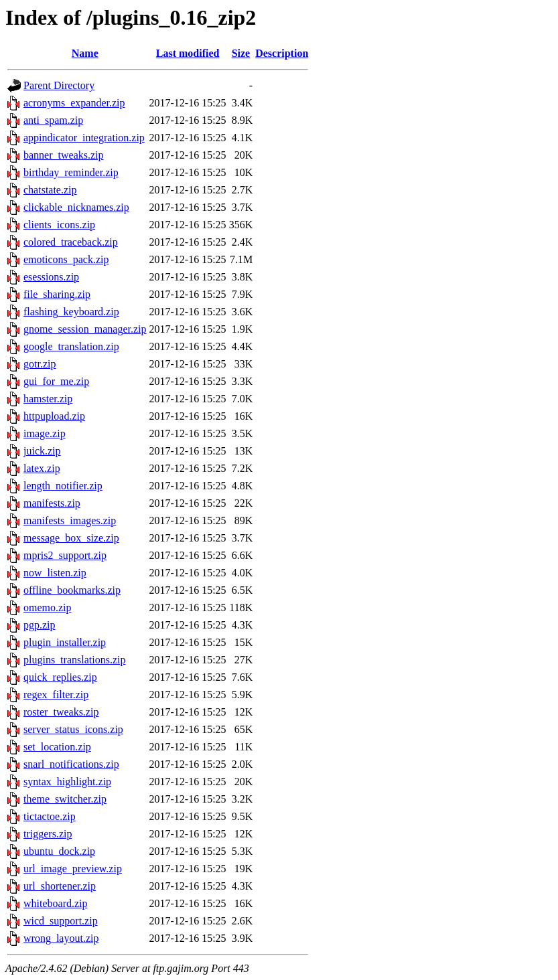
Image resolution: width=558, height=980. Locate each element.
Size (241, 53)
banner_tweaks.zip (64, 155)
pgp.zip (40, 625)
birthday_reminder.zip (71, 172)
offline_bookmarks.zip (72, 590)
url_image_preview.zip (73, 869)
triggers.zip (48, 834)
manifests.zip (52, 503)
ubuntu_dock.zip (59, 851)
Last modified (188, 53)
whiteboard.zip (56, 903)
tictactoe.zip (50, 816)
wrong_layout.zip (61, 938)
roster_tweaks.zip (61, 712)
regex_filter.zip (56, 695)
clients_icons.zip (59, 225)
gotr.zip (40, 364)
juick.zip (42, 451)
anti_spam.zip (53, 120)
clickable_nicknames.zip (76, 207)
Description (282, 53)
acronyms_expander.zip (74, 103)
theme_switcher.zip (65, 799)
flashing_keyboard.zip (71, 312)
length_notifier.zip (63, 486)
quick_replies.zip (60, 677)
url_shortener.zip (60, 886)
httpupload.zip (54, 416)
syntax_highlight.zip (67, 782)
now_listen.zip (55, 573)
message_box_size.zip (71, 538)
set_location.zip (57, 747)
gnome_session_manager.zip (85, 329)
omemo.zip (48, 607)
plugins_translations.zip (74, 660)
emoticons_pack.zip (66, 259)
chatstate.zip (50, 190)
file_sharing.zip (57, 294)
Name (85, 53)
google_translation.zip (71, 346)
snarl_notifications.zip (71, 764)
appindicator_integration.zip (84, 138)
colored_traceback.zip (71, 242)
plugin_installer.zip (65, 642)
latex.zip (42, 468)
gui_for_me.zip (56, 381)
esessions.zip (51, 277)
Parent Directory (59, 85)
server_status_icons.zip (73, 729)
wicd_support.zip (61, 921)
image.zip (45, 433)
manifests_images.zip (70, 520)
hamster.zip (48, 399)
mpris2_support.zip (65, 555)
